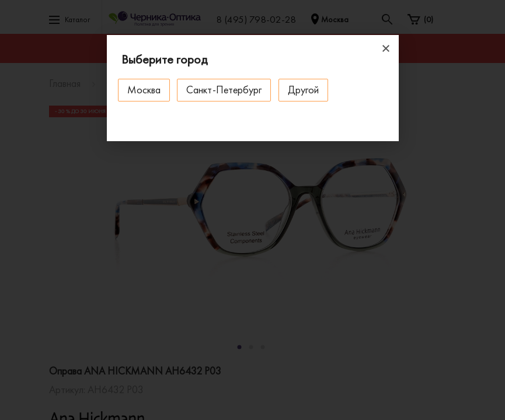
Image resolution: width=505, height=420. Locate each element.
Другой (306, 90)
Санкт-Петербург (226, 90)
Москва (144, 90)
